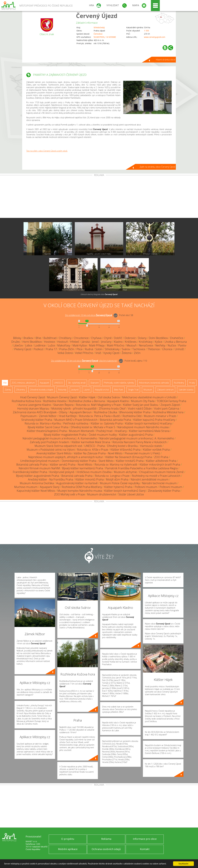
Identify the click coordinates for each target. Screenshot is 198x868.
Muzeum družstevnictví (102, 494)
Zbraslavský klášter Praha (164, 491)
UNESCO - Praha (95, 446)
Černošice (98, 34)
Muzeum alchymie (125, 472)
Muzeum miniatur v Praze (160, 416)
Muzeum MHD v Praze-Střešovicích (76, 420)
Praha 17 (51, 349)
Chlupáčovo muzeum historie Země (161, 472)
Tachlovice (139, 349)
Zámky (8, 390)
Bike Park (119, 390)
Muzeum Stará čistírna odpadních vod (58, 446)
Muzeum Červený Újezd (62, 397)
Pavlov (182, 345)
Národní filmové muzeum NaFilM (39, 468)
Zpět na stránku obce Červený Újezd (157, 167)
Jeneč (95, 342)
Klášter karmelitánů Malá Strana (149, 431)
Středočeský (99, 27)
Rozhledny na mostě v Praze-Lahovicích (156, 476)
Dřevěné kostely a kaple (42, 390)
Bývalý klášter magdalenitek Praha (65, 435)
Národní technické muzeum (159, 483)
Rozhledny (179, 383)
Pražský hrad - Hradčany (112, 431)
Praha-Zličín (67, 349)
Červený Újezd (97, 16)
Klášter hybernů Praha (118, 487)
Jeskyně (75, 390)
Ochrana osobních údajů (106, 849)
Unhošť (179, 349)
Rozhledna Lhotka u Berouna (87, 401)
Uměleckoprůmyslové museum (40, 461)
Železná (127, 353)
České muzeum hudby (103, 435)
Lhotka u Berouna (176, 342)
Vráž (98, 353)
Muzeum (148, 390)
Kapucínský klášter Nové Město (36, 491)
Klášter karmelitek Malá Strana (91, 442)
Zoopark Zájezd (170, 405)
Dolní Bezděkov (158, 338)
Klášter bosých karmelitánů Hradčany (148, 423)
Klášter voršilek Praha (156, 450)
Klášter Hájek (87, 397)
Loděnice (40, 345)
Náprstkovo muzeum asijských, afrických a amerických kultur (66, 457)
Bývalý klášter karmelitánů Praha (83, 468)
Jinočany (106, 342)
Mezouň (132, 345)
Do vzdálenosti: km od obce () (84, 361)
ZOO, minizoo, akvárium (23, 383)
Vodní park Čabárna (167, 408)
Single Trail (133, 390)
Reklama (106, 839)
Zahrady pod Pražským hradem (49, 442)
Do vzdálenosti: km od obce (88, 315)
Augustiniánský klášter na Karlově (77, 483)
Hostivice (50, 342)
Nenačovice (146, 345)
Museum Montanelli (82, 431)
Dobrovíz (130, 338)
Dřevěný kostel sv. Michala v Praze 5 (93, 427)
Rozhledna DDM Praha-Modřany (82, 487)
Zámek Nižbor (48, 416)
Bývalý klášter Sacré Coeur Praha (48, 427)
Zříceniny (20, 390)
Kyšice (159, 342)
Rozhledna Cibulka (106, 412)
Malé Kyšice (80, 345)
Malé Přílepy (97, 345)
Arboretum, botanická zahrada (154, 383)
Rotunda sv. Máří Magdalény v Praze (98, 405)
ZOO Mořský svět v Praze (70, 494)
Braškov (28, 338)
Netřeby (160, 345)
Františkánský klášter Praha (30, 472)
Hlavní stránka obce (165, 60)
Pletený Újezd (23, 349)
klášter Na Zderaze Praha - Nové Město (98, 453)
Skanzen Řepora (63, 405)
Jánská (86, 342)
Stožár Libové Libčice (131, 494)
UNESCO (59, 383)
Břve (38, 338)
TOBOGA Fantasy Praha (172, 401)
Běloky (17, 338)
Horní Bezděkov (32, 342)
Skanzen (95, 383)
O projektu (68, 839)
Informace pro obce (145, 839)
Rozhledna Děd (132, 416)
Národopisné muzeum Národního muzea (143, 427)
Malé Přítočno (116, 345)
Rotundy (62, 390)
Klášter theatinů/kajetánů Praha (47, 431)
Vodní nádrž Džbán (140, 408)
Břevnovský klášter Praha (135, 412)
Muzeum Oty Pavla (143, 401)
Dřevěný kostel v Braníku (122, 446)
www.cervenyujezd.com (155, 37)
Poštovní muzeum (146, 487)
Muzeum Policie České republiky (120, 483)
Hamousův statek (151, 446)
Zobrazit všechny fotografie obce (99, 294)
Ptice (80, 349)
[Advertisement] (99, 197)
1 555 (146, 31)
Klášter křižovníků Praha (126, 450)
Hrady (192, 383)
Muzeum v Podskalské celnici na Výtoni (51, 450)
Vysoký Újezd (111, 353)
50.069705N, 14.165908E (105, 37)
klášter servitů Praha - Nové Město (71, 464)
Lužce (51, 345)
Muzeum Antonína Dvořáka (37, 483)
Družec (16, 342)
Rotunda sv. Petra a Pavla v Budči (100, 416)
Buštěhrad (50, 338)
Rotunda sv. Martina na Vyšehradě (116, 464)
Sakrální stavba (186, 390)
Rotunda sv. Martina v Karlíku (43, 423)
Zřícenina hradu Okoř (112, 408)
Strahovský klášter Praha (37, 420)
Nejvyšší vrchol (102, 390)
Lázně (87, 390)
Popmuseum (29, 416)
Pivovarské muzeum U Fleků (142, 453)
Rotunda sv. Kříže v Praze (93, 450)
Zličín (137, 353)
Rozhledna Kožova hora (26, 401)
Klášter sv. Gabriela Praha (107, 423)
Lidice (29, 345)
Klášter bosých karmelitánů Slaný (125, 491)
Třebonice (154, 349)
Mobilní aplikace (68, 849)
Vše (5, 383)
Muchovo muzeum (26, 487)
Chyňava (96, 338)
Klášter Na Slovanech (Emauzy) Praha (129, 457)
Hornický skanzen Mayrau (33, 408)
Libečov (18, 345)
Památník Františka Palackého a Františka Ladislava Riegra (142, 468)
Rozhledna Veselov (55, 401)
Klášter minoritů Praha (90, 479)
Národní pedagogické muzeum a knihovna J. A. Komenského (60, 438)
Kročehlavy (146, 342)
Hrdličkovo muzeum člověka (94, 472)
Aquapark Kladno (118, 401)
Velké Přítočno (84, 353)
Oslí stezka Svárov (109, 397)
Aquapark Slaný (50, 487)
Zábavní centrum (165, 390)
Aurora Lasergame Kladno (35, 405)
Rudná (89, 349)
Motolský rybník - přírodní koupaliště (74, 408)
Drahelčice (177, 338)
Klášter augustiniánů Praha (136, 435)
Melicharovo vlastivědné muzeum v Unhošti (149, 397)
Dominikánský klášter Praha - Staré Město (88, 461)
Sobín (99, 349)
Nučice (172, 345)
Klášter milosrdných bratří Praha (160, 464)
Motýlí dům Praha (117, 479)
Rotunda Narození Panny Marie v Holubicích (140, 442)
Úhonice (167, 349)
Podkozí (38, 349)
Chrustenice (81, 338)
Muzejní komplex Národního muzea (80, 491)
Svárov (126, 349)
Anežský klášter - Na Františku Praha (51, 479)
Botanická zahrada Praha (115, 420)
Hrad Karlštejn (68, 416)
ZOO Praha (161, 457)
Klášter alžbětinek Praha (161, 461)
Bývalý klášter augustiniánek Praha (38, 476)
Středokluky (112, 349)
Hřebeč (75, 342)
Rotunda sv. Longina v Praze (112, 476)
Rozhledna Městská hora (168, 412)
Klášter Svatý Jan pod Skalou (141, 405)
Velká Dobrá (65, 353)
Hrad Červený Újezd (33, 397)
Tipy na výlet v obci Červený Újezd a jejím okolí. (47, 151)
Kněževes (131, 342)
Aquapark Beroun (81, 412)
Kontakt (145, 849)
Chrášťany (65, 338)
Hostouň (63, 342)
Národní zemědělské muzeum (150, 479)
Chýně (108, 338)
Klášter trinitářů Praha (130, 461)
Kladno (118, 342)
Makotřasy (64, 345)
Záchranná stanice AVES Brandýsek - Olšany (40, 412)
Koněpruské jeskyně (62, 472)
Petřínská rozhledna (76, 423)
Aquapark (44, 383)
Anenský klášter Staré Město (54, 453)
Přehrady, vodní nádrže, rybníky (119, 383)
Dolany (142, 338)
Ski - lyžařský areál (77, 383)
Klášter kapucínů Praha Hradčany (154, 420)
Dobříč (118, 338)
